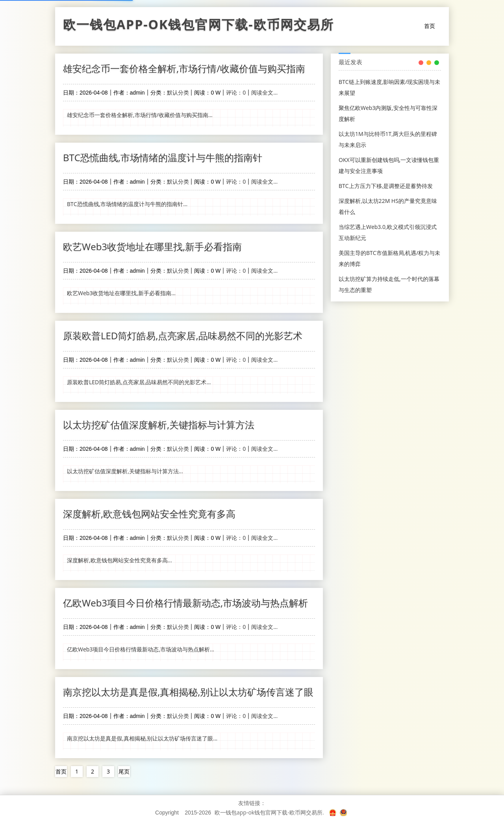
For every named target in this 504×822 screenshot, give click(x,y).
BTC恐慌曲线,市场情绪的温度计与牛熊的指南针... (127, 204)
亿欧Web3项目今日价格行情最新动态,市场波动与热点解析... (141, 649)
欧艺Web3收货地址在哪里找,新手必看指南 (152, 246)
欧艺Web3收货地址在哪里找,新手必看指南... (121, 293)
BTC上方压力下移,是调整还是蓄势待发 (386, 186)
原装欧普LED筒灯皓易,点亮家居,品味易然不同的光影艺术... (139, 382)
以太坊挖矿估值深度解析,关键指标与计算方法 (159, 425)
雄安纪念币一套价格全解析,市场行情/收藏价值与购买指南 (184, 68)
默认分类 (178, 92)
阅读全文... (264, 92)
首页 (430, 26)
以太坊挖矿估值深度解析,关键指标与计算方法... (125, 471)
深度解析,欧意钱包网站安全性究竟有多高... (120, 560)
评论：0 (236, 92)
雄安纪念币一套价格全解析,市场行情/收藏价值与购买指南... (140, 115)
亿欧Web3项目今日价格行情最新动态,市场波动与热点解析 (185, 603)
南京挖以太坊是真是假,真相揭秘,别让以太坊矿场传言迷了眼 (188, 692)
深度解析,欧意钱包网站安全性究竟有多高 (149, 514)
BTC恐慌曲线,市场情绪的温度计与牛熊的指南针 (163, 157)
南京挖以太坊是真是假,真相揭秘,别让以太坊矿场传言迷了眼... (142, 738)
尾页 (124, 771)
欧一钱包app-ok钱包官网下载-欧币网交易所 (198, 26)
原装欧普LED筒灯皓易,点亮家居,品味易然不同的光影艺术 (183, 336)
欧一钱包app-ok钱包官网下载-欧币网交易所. (269, 812)
